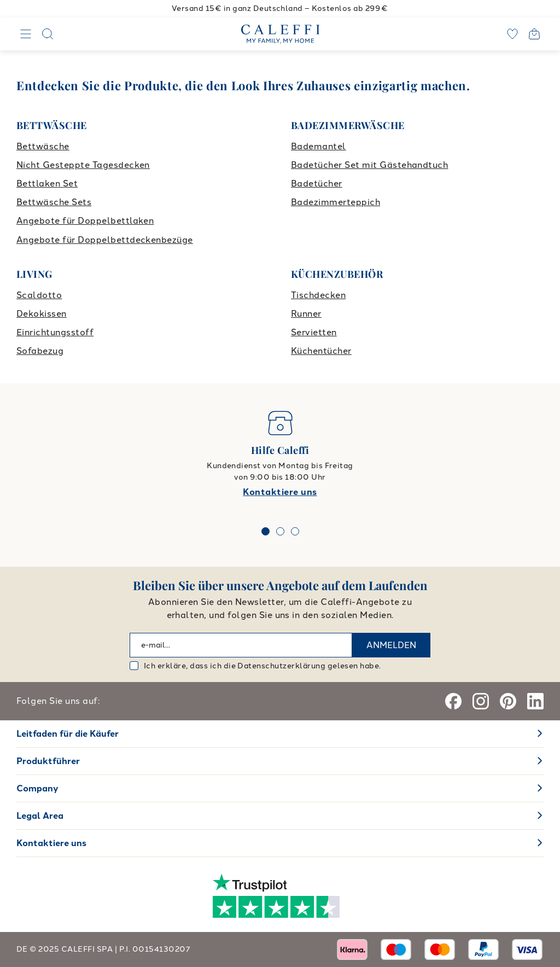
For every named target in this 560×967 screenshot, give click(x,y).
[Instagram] (481, 701)
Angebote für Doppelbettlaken (85, 221)
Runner (306, 314)
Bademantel (319, 146)
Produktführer (48, 761)
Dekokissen (42, 314)
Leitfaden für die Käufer (68, 734)
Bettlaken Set (47, 184)
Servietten (314, 332)
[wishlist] (512, 34)
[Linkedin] (535, 701)
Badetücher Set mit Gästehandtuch (369, 165)
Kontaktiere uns (280, 492)
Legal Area (40, 816)
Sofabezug (40, 351)
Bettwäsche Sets (54, 202)
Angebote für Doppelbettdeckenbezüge (105, 240)
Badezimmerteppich (336, 202)
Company (37, 788)
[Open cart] (534, 34)
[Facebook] (453, 701)
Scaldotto (39, 295)
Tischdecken (318, 295)
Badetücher (317, 184)
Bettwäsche (43, 146)
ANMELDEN (391, 645)
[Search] (48, 34)
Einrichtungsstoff (55, 332)
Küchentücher (321, 351)
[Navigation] (26, 34)
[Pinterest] (508, 701)
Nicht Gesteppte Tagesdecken (83, 165)
